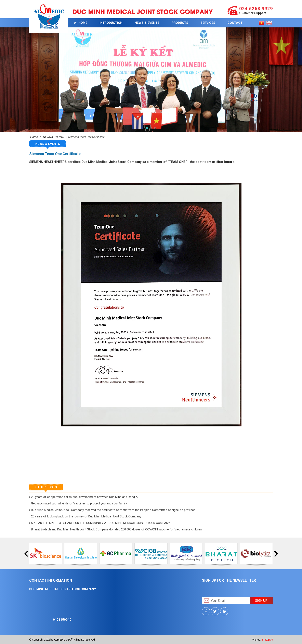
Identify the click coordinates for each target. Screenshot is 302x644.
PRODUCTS (180, 23)
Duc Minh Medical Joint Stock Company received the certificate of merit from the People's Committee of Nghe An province (112, 510)
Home (81, 23)
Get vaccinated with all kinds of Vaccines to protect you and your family (78, 503)
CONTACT (235, 23)
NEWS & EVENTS (147, 23)
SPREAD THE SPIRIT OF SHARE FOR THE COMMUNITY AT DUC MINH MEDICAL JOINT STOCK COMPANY (100, 523)
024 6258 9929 (256, 9)
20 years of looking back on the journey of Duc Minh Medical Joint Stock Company (85, 516)
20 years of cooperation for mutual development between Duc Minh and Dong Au (84, 497)
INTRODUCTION (111, 23)
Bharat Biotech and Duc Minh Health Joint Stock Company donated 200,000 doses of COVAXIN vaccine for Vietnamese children (115, 529)
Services (208, 23)
